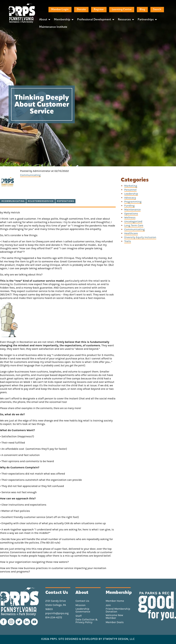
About (43, 20)
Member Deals (115, 622)
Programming (133, 202)
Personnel (130, 190)
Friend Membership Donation (118, 610)
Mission (80, 605)
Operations (131, 213)
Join (108, 605)
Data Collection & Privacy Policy (87, 621)
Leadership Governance (83, 610)
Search (157, 10)
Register (99, 10)
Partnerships (146, 20)
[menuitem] (44, 19)
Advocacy (130, 198)
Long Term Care (134, 225)
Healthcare (131, 233)
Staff (78, 616)
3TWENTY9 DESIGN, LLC (119, 639)
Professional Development (94, 20)
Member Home (115, 601)
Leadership (131, 194)
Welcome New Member (114, 617)
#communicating (13, 201)
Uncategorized (133, 221)
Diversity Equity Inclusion (140, 237)
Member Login (60, 10)
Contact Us (82, 601)
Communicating (30, 175)
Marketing (131, 186)
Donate (81, 10)
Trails (128, 241)
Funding (129, 206)
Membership (62, 20)
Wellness (130, 217)
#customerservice (41, 201)
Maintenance (133, 210)
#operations (65, 201)
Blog (142, 10)
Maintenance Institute (53, 27)
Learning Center (122, 10)
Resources (124, 20)
